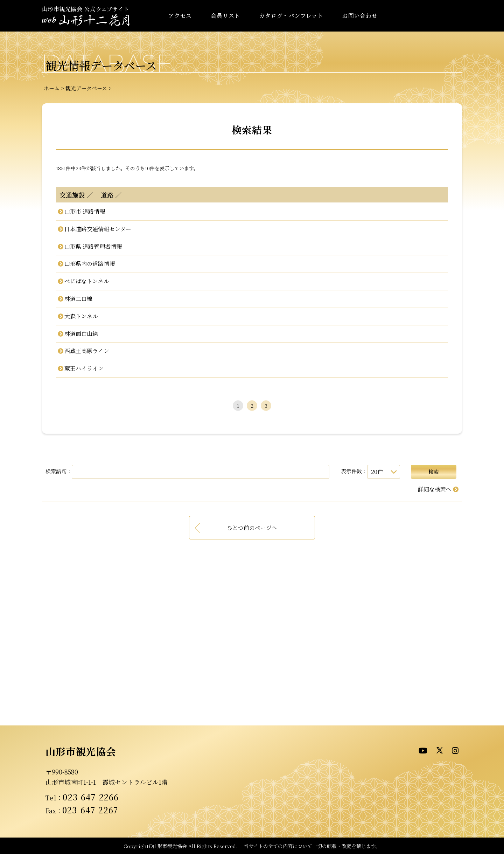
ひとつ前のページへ (252, 528)
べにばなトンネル (87, 281)
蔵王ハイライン (84, 368)
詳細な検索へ (435, 489)
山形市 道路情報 (85, 211)
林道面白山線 (81, 334)
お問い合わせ (360, 16)
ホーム (52, 88)
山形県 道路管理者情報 (93, 246)
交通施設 (72, 195)
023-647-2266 (91, 797)
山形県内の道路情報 (90, 264)
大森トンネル (81, 316)
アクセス (180, 16)
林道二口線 (78, 299)
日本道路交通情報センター (98, 229)
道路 (104, 195)
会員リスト (225, 16)
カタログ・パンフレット (291, 16)
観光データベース (86, 88)
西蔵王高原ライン (87, 351)
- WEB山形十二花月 (86, 20)
